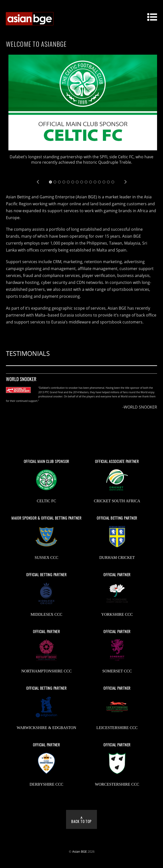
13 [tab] (104, 182)
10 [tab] (91, 182)
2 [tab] (55, 182)
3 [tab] (59, 182)
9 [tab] (86, 182)
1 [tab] (50, 182)
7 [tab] (77, 182)
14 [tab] (108, 182)
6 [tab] (73, 182)
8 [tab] (82, 182)
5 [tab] (68, 182)
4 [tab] (64, 182)
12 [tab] (99, 182)
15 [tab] (113, 182)
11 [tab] (95, 182)
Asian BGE (80, 851)
